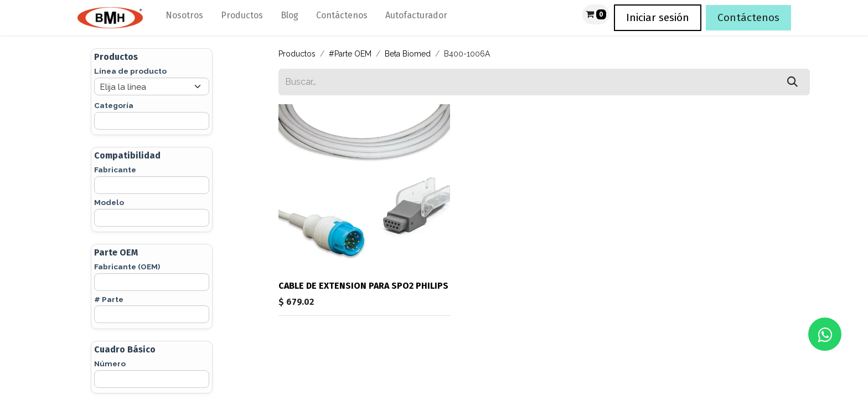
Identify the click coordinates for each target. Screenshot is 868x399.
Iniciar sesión (658, 17)
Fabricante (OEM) (127, 267)
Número (110, 364)
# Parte (109, 299)
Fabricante (115, 170)
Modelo (109, 202)
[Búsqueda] (792, 82)
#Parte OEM (350, 54)
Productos (297, 54)
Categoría (114, 105)
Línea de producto (130, 71)
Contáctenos (748, 17)
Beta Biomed (408, 54)
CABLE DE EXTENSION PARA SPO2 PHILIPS (363, 286)
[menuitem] (184, 18)
